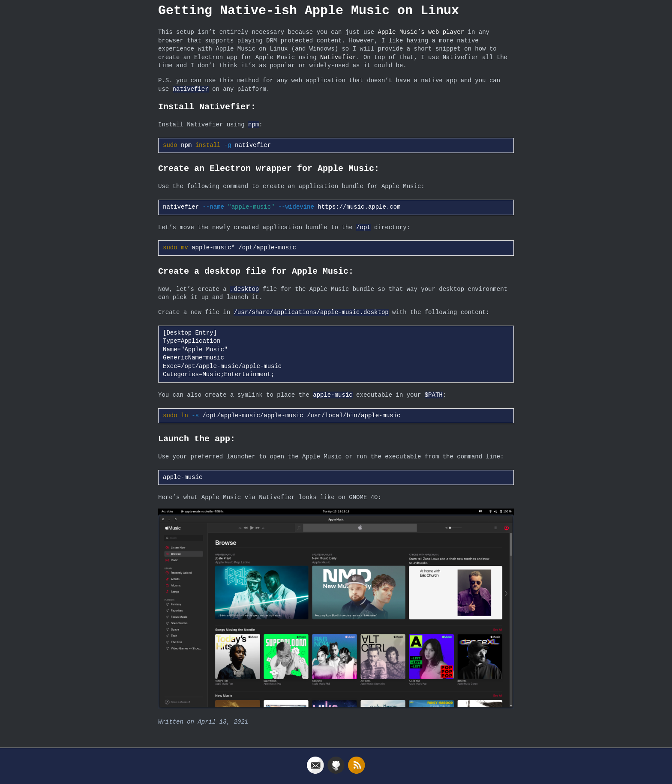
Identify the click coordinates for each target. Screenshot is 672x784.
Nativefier (338, 58)
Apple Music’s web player (421, 32)
